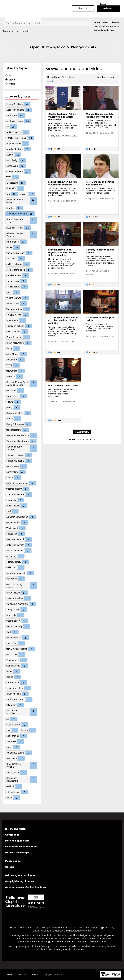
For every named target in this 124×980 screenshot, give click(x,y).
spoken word (16, 683)
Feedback (10, 974)
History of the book (19, 270)
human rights (17, 304)
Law (12, 730)
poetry (13, 407)
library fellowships (19, 343)
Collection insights (19, 110)
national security (18, 626)
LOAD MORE (82, 432)
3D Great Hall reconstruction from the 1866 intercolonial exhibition (63, 320)
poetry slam (16, 472)
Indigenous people (19, 753)
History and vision (15, 829)
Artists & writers (18, 132)
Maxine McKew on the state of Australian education (63, 183)
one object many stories (22, 586)
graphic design (17, 694)
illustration (15, 188)
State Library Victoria (20, 214)
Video (10, 80)
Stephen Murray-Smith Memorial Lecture (22, 384)
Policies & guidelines (17, 841)
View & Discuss (111, 22)
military (28, 194)
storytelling (16, 534)
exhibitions (15, 579)
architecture (16, 183)
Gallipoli (14, 786)
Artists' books (17, 506)
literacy (28, 730)
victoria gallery (17, 621)
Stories (9, 23)
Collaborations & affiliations (21, 847)
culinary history (18, 562)
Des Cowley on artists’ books (63, 386)
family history (17, 281)
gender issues (17, 523)
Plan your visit (82, 47)
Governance (12, 835)
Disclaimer (23, 974)
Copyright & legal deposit (20, 881)
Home (97, 22)
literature (15, 208)
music (13, 292)
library (13, 348)
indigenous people (19, 461)
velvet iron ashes (19, 598)
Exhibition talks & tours (21, 441)
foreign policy (17, 610)
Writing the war (18, 298)
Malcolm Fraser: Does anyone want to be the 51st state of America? (62, 253)
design (14, 677)
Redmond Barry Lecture (22, 448)
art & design (16, 160)
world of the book (19, 149)
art (12, 127)
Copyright (47, 974)
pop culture (16, 654)
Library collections (19, 326)
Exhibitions (16, 115)
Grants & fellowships (17, 853)
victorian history (18, 489)
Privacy (35, 974)
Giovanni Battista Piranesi (22, 235)
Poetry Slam (16, 320)
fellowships (16, 371)
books (13, 247)
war (12, 194)
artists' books (17, 354)
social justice (16, 396)
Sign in (104, 4)
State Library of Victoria (22, 765)
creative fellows (18, 275)
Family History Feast (20, 138)
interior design (17, 792)
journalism (15, 500)
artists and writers (19, 551)
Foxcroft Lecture (18, 337)
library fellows (17, 593)
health (13, 798)
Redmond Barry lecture (22, 435)
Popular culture (18, 143)
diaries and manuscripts (22, 779)
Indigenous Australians (21, 604)
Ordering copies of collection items (26, 887)
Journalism (16, 643)
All (9, 76)
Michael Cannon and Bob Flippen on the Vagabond (99, 115)
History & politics (18, 104)
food (12, 511)
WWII (13, 365)
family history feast (19, 253)
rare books (15, 259)
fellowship (15, 705)
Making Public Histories (22, 712)
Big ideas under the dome (22, 201)
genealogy (15, 556)
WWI (13, 177)
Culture (14, 155)
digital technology (19, 413)
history (14, 419)
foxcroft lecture (18, 430)
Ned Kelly (15, 615)
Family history (17, 287)
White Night (16, 528)
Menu (108, 9)
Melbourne (15, 360)
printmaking (16, 166)
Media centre (13, 861)
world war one (17, 666)
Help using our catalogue (20, 875)
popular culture (18, 638)
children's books (18, 264)
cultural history (17, 332)
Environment (16, 660)
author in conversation (21, 483)
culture (14, 402)
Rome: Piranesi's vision (22, 221)
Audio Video (102, 26)
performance (16, 242)
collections (15, 567)
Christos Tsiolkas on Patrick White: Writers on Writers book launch (62, 117)
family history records (21, 649)
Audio (10, 84)
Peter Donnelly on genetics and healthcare (100, 183)
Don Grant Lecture (19, 494)
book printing (17, 736)
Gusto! (14, 478)
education (15, 391)
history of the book (19, 539)
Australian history (19, 121)
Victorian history (18, 309)
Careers (10, 867)
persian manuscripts (20, 573)
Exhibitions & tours (19, 699)
